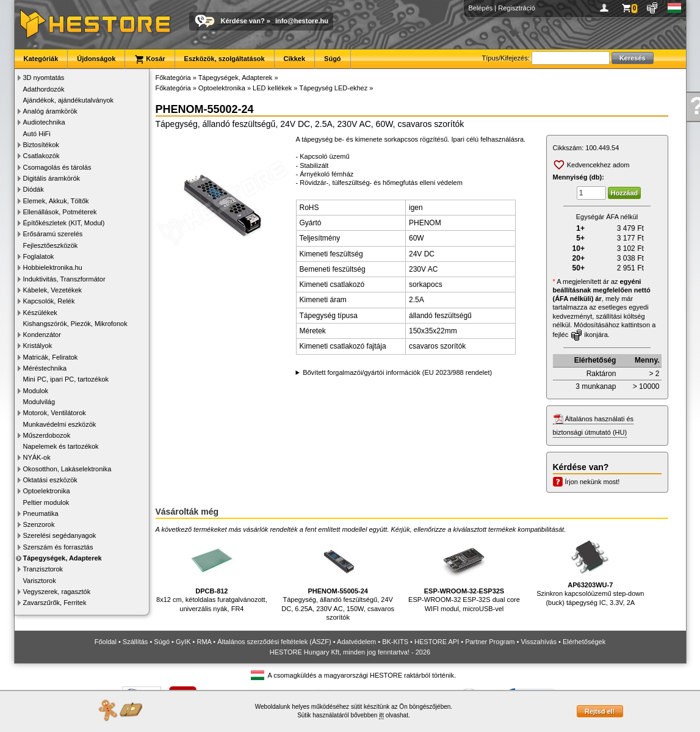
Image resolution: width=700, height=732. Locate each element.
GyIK (183, 642)
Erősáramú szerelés (53, 234)
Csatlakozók (41, 156)
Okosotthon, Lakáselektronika (67, 469)
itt (381, 715)
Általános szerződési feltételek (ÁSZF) (274, 642)
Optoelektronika (47, 491)
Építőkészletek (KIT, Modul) (64, 223)
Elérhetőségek (584, 642)
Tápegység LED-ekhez (333, 88)
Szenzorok (39, 524)
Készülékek (40, 313)
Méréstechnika (45, 368)
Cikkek (294, 59)
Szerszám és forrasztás (58, 547)
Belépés (481, 8)
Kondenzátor (42, 335)
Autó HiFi (37, 134)
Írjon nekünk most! (593, 482)
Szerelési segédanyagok (60, 535)
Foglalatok (39, 256)
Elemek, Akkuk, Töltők (56, 201)
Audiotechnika (44, 122)
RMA (204, 642)
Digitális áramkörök (52, 178)
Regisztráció (517, 8)
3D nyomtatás (44, 78)
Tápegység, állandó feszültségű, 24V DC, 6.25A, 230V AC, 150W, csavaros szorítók (338, 578)
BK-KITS (395, 642)
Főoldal (106, 642)
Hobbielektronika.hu (53, 267)
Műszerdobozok (47, 435)
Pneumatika (41, 513)
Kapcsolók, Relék (49, 301)
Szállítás (135, 642)
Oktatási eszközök (50, 480)
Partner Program (490, 642)
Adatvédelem (356, 642)
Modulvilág (39, 402)
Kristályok (38, 346)
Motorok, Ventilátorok (55, 413)
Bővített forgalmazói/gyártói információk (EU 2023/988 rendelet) (397, 372)
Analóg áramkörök (50, 111)
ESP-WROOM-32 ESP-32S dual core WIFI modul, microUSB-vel (464, 574)
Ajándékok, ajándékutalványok (69, 100)
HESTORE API (437, 642)
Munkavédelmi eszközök (60, 424)
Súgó (333, 59)
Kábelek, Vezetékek (53, 290)
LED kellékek (272, 88)
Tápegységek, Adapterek (63, 558)
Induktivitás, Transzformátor (64, 279)
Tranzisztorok (43, 569)
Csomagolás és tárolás (57, 167)
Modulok (36, 391)
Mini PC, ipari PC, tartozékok (66, 379)
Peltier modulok (46, 502)
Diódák (34, 189)
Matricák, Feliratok (51, 357)
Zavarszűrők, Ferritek (55, 603)
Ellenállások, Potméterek (60, 212)
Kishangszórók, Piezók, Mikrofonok (75, 324)
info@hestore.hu (302, 21)
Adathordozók (44, 89)
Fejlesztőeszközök (51, 245)
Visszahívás (539, 642)
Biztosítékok (41, 145)
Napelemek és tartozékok (61, 446)
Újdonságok (96, 59)
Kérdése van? (243, 21)
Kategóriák (41, 59)
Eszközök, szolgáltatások (225, 59)
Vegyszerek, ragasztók (57, 592)
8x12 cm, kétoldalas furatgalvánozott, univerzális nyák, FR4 (212, 574)
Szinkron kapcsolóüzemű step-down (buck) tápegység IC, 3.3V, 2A (590, 571)
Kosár (150, 59)
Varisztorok (40, 581)
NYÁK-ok (37, 457)
